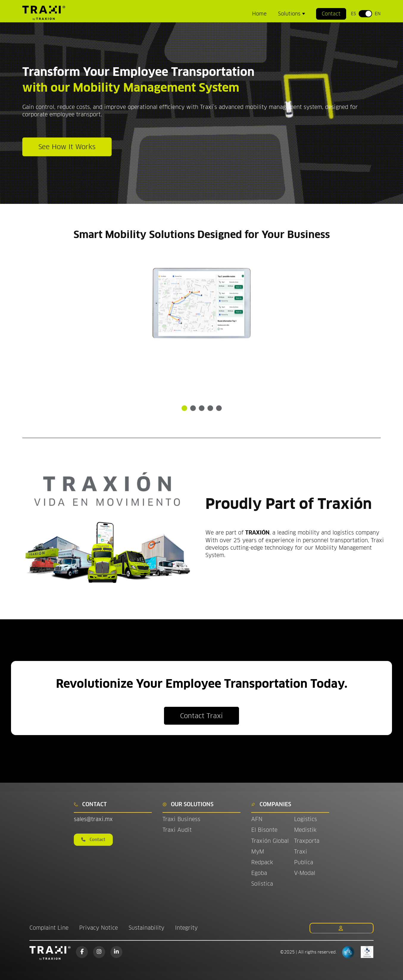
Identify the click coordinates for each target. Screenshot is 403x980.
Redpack (262, 862)
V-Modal (305, 873)
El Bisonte (265, 830)
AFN (257, 819)
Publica (304, 862)
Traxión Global (270, 841)
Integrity (186, 928)
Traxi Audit (177, 830)
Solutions (290, 14)
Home (259, 14)
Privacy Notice (99, 928)
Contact (331, 14)
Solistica (262, 884)
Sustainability (146, 928)
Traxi (301, 852)
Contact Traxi (201, 716)
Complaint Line (49, 928)
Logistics (306, 819)
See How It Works (67, 147)
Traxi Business (181, 819)
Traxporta (307, 841)
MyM (258, 852)
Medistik (305, 830)
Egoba (259, 873)
